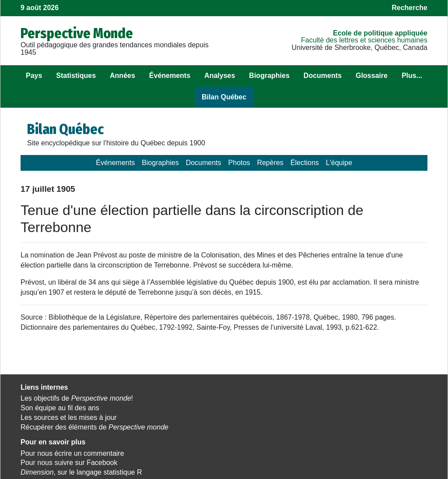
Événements (170, 76)
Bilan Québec (224, 97)
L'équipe (339, 163)
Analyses (220, 76)
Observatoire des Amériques (345, 408)
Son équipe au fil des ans (60, 408)
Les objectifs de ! (77, 398)
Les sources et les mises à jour (69, 417)
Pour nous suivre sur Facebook (209, 408)
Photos (239, 163)
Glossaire (372, 76)
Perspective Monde (77, 33)
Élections (305, 163)
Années (122, 76)
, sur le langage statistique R (221, 417)
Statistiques (76, 76)
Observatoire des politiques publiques (359, 398)
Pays (34, 76)
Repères (270, 163)
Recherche (409, 8)
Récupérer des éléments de (83, 431)
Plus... (412, 76)
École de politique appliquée (380, 33)
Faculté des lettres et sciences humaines (364, 40)
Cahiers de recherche (334, 427)
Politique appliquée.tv (334, 417)
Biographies (269, 76)
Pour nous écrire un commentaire (212, 398)
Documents (323, 76)
